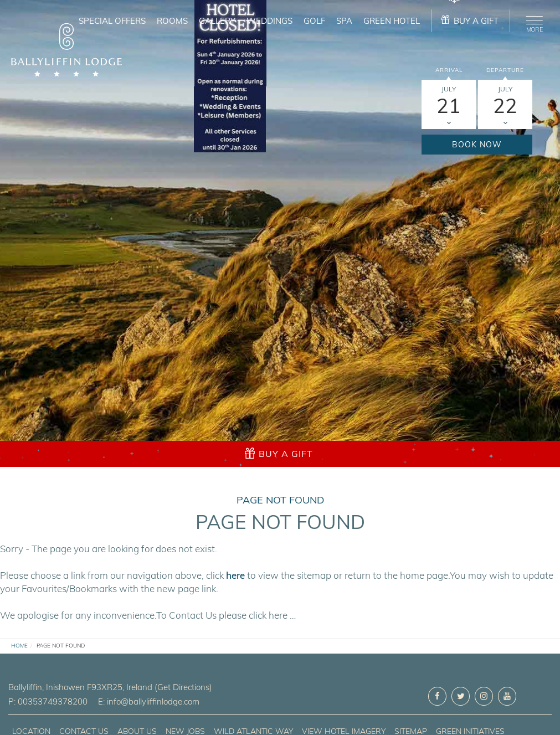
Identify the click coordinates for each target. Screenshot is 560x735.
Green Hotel (392, 21)
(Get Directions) (183, 687)
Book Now (477, 145)
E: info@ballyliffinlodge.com (149, 701)
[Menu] (532, 22)
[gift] (471, 21)
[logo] (66, 51)
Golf (314, 21)
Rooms (172, 21)
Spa (344, 21)
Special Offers (112, 21)
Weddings (269, 21)
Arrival (449, 70)
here (235, 575)
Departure (505, 70)
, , (81, 687)
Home (19, 646)
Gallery (217, 21)
